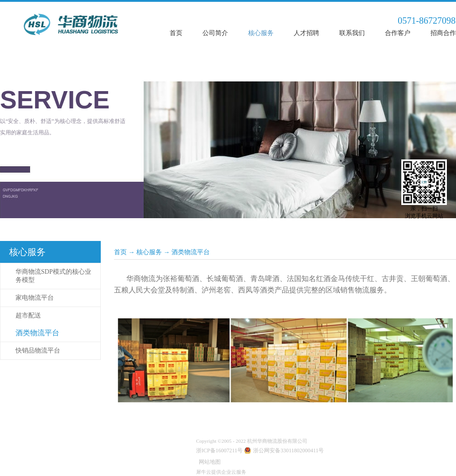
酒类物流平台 (191, 252)
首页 (176, 33)
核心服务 (149, 252)
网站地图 (208, 462)
